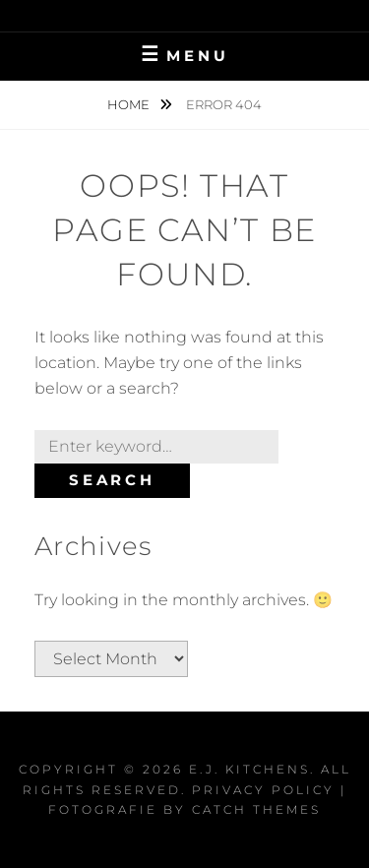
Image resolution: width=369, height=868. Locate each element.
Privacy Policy (263, 790)
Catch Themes (256, 809)
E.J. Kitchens (249, 769)
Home (130, 104)
